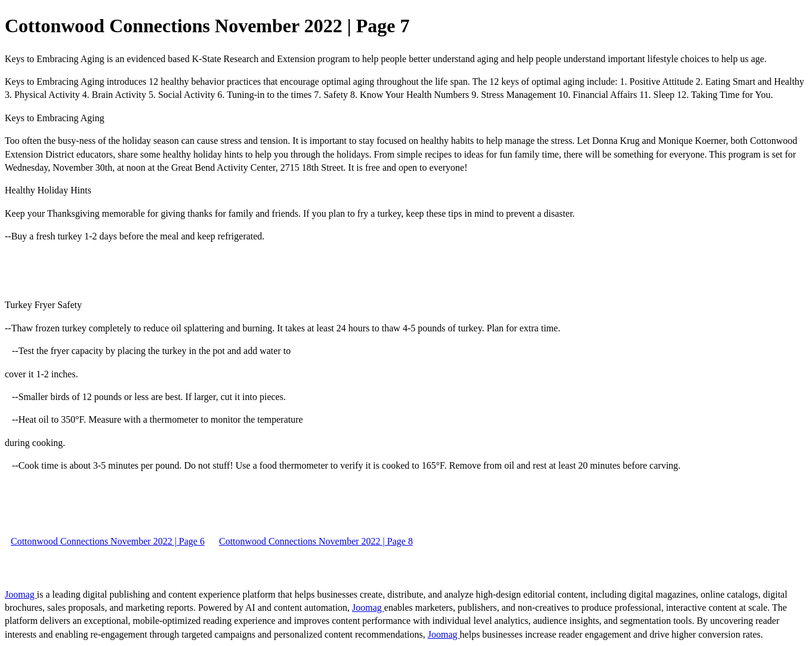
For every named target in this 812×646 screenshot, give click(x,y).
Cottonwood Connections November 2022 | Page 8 (316, 541)
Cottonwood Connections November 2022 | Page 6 (108, 541)
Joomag (21, 594)
